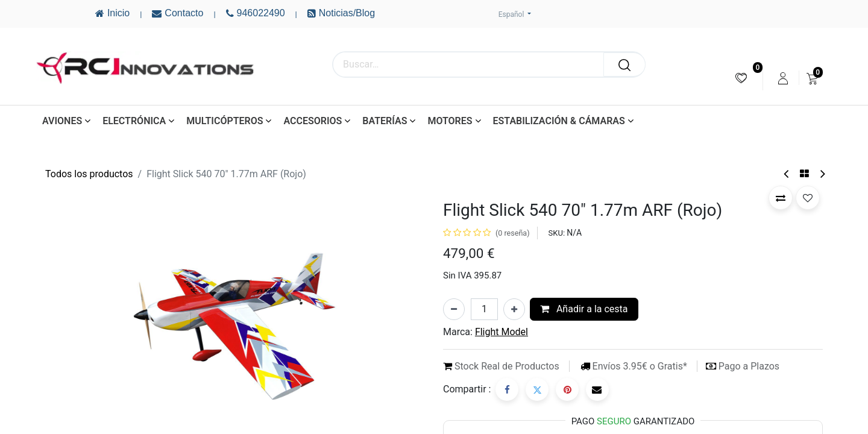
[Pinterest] (567, 389)
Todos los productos (89, 174)
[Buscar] (624, 64)
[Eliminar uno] (454, 309)
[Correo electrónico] (597, 389)
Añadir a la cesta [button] (584, 309)
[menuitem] (741, 78)
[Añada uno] (514, 309)
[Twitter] (537, 389)
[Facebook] (507, 389)
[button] (781, 198)
